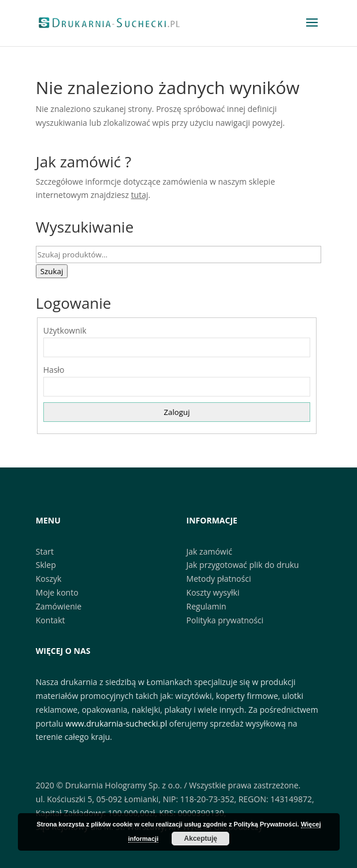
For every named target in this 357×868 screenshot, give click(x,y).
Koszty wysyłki (213, 592)
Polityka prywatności (225, 620)
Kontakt (51, 620)
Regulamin (207, 606)
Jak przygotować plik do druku (243, 565)
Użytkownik (65, 330)
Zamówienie (59, 606)
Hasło (54, 370)
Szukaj (52, 271)
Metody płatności (219, 579)
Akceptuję (201, 839)
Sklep (46, 565)
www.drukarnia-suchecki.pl (116, 723)
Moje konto (57, 592)
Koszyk (49, 579)
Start (45, 551)
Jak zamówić (209, 551)
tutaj (140, 195)
